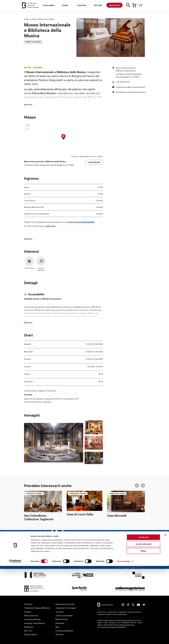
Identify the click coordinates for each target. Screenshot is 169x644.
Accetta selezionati (143, 622)
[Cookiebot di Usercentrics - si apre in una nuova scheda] (15, 639)
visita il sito (51, 226)
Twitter (133, 605)
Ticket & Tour (114, 5)
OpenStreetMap (84, 157)
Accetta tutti (143, 615)
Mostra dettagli (123, 639)
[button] (63, 137)
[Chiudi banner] (165, 613)
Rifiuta (143, 629)
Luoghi (33, 19)
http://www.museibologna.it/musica (131, 92)
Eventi (65, 5)
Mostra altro (28, 104)
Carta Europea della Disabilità (81, 222)
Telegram (144, 605)
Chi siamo (28, 604)
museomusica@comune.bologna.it (131, 87)
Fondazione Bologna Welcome (37, 608)
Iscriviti (105, 559)
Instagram (123, 605)
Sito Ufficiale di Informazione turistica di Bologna (33, 5)
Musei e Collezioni (46, 19)
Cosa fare (82, 5)
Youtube (138, 605)
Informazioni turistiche (65, 604)
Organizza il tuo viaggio (66, 608)
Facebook (128, 605)
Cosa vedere (49, 5)
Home (26, 19)
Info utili (98, 5)
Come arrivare (94, 162)
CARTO (100, 157)
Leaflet (74, 157)
